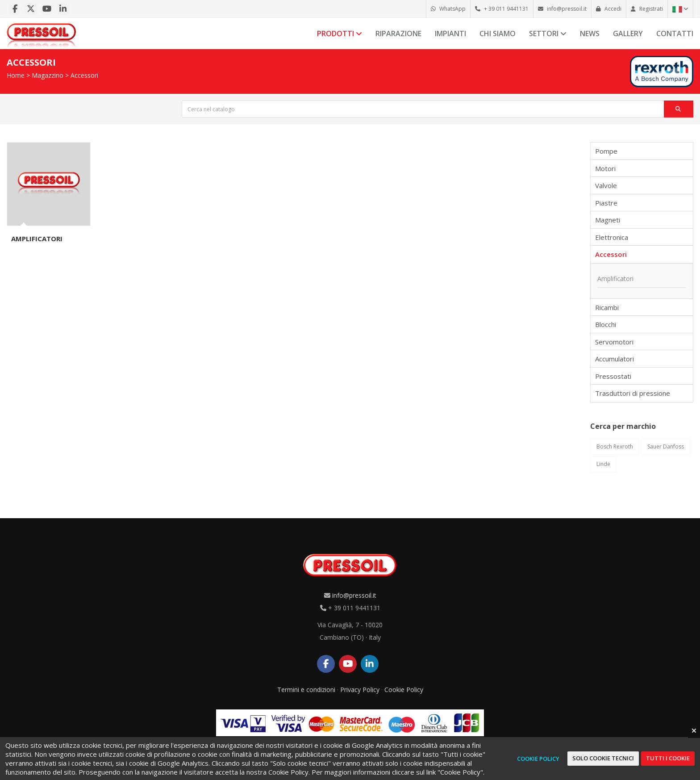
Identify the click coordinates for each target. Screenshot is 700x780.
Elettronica (612, 237)
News (590, 34)
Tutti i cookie (668, 758)
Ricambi (607, 307)
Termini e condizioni (306, 690)
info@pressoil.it (354, 595)
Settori (548, 34)
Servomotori (614, 342)
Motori (605, 168)
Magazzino (48, 75)
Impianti (450, 34)
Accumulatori (615, 359)
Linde (603, 464)
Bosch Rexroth (615, 447)
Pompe (606, 151)
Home (16, 75)
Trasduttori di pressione (633, 393)
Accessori (84, 75)
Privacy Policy (360, 690)
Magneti (608, 220)
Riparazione (398, 34)
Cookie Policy (404, 690)
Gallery (628, 34)
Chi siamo (498, 34)
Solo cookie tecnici (603, 758)
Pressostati (613, 376)
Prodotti (340, 34)
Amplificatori (37, 239)
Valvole (606, 185)
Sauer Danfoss (666, 447)
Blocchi (606, 324)
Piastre (606, 203)
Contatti (675, 34)
